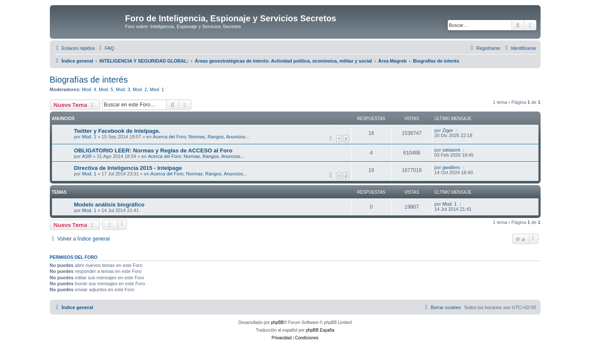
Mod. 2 (140, 89)
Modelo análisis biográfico (109, 205)
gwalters (451, 167)
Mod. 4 (89, 89)
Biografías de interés (89, 80)
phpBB (277, 322)
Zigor (448, 130)
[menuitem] (106, 48)
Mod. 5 (106, 89)
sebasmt (451, 150)
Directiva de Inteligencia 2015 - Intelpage (128, 168)
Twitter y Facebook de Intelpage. (117, 131)
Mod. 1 (157, 89)
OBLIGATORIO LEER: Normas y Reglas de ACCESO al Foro (153, 150)
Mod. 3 (123, 89)
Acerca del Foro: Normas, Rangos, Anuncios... (201, 137)
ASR (87, 156)
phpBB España (320, 330)
